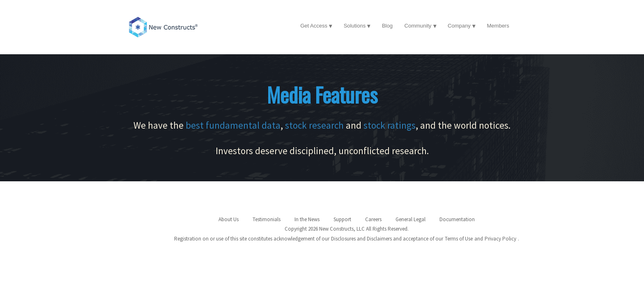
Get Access (314, 26)
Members (498, 26)
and (479, 239)
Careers (373, 219)
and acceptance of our (418, 239)
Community (418, 26)
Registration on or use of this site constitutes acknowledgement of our (252, 239)
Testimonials (267, 219)
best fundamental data (233, 125)
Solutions (355, 26)
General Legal (411, 219)
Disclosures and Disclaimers (361, 239)
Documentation (457, 219)
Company (459, 26)
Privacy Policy (500, 239)
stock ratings (390, 125)
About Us (229, 219)
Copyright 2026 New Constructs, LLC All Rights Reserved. (347, 229)
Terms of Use (459, 239)
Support (342, 219)
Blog (387, 26)
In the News (307, 219)
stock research (314, 125)
